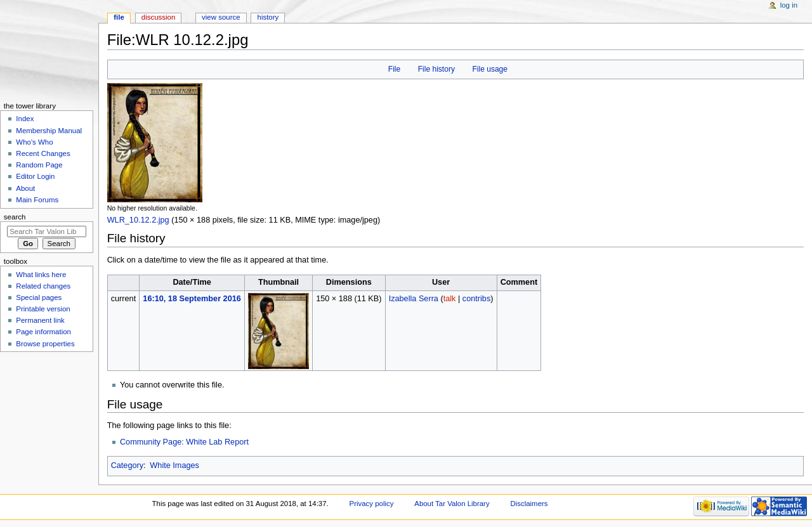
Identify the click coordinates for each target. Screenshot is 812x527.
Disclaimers (529, 504)
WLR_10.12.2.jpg (138, 220)
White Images (174, 465)
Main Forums (37, 200)
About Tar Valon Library (452, 504)
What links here (41, 275)
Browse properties (45, 344)
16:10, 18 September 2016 (192, 299)
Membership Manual (49, 131)
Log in (789, 5)
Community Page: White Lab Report (184, 442)
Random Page (39, 165)
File (394, 69)
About (25, 188)
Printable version (43, 309)
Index (25, 119)
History (268, 17)
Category (127, 465)
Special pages (39, 297)
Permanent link (40, 320)
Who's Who (34, 142)
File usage (490, 69)
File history (436, 69)
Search (15, 217)
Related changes (43, 286)
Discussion (158, 17)
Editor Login (35, 176)
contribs (476, 299)
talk (450, 299)
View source (221, 17)
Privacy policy (372, 504)
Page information (43, 332)
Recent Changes (43, 153)
